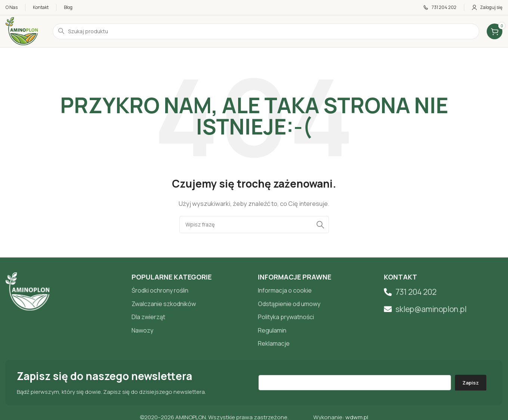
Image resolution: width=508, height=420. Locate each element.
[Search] (254, 225)
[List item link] (191, 291)
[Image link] (27, 291)
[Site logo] (22, 31)
